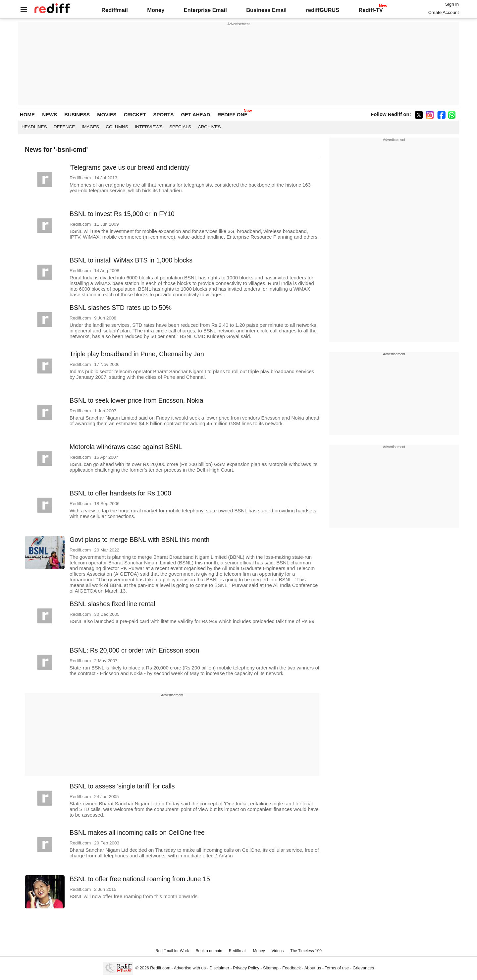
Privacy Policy (246, 968)
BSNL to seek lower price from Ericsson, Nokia (136, 400)
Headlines (34, 127)
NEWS (50, 115)
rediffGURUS (322, 10)
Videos (278, 951)
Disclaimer (219, 968)
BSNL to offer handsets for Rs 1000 (120, 493)
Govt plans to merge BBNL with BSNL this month (139, 540)
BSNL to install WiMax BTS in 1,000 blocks (131, 260)
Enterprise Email (205, 10)
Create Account (444, 12)
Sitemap (271, 968)
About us (313, 968)
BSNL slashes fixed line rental (112, 604)
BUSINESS (77, 115)
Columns (117, 127)
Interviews (149, 127)
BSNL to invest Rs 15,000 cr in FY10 (122, 214)
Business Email (266, 10)
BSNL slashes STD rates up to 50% (121, 308)
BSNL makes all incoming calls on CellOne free (137, 833)
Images (91, 127)
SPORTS (164, 115)
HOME (27, 115)
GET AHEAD (195, 115)
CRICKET (135, 115)
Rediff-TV (371, 10)
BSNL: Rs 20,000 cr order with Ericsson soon (134, 650)
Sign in (452, 4)
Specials (180, 127)
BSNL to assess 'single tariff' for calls (122, 786)
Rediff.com (160, 968)
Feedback (291, 968)
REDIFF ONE (232, 115)
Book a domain (209, 951)
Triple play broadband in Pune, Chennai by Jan (137, 354)
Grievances (364, 968)
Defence (64, 127)
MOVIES (107, 115)
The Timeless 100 (306, 951)
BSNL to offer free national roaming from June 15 (140, 879)
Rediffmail (115, 10)
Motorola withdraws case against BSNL (126, 447)
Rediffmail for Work (172, 951)
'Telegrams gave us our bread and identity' (130, 167)
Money (156, 10)
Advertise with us (190, 968)
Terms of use (337, 968)
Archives (209, 127)
